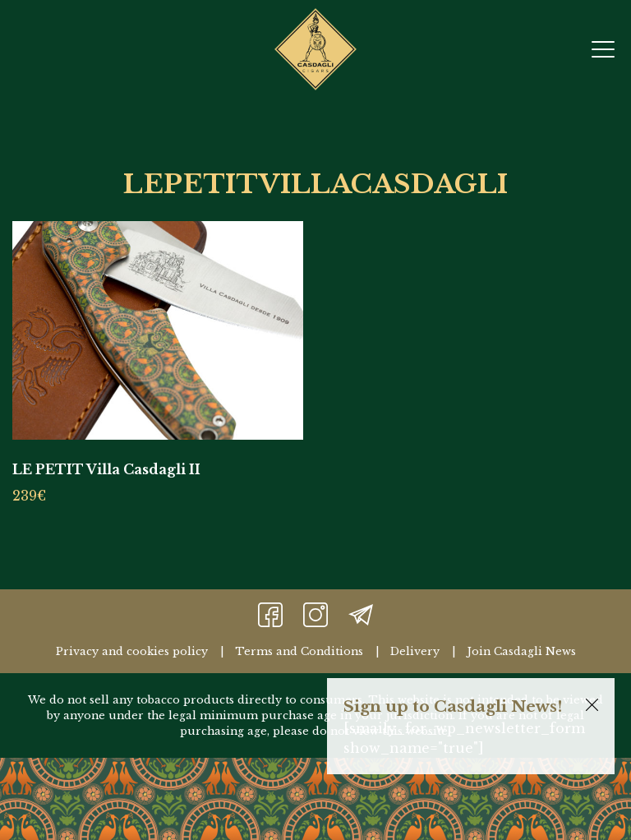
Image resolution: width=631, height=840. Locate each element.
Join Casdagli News (521, 651)
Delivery (415, 651)
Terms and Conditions (299, 651)
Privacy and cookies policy (132, 651)
